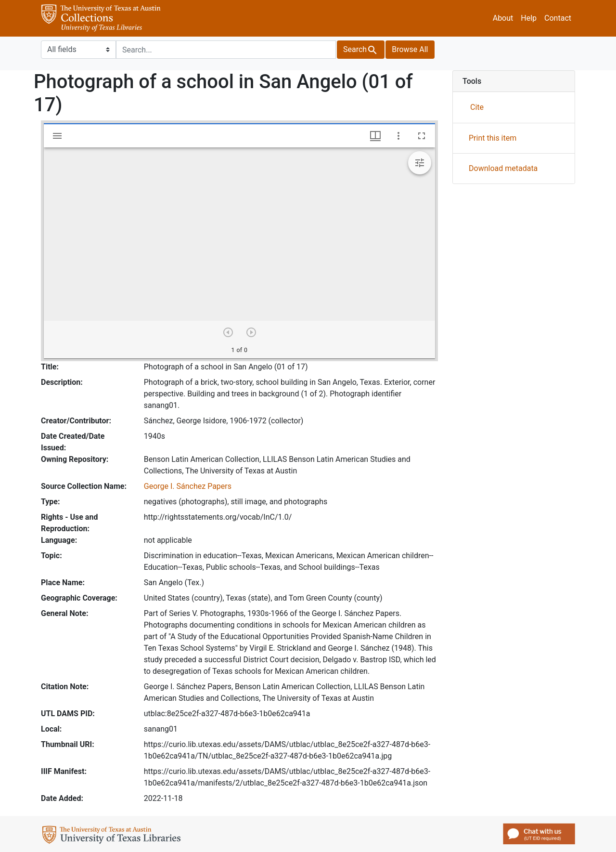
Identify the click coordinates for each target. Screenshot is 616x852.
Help (529, 18)
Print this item (493, 138)
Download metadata (503, 168)
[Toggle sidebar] (57, 136)
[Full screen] (422, 136)
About (503, 18)
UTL (113, 836)
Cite (477, 107)
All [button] (410, 49)
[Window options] (398, 136)
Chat (539, 834)
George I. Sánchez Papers (188, 486)
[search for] (226, 50)
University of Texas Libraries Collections (101, 18)
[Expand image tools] (420, 163)
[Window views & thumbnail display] (375, 136)
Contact (558, 18)
